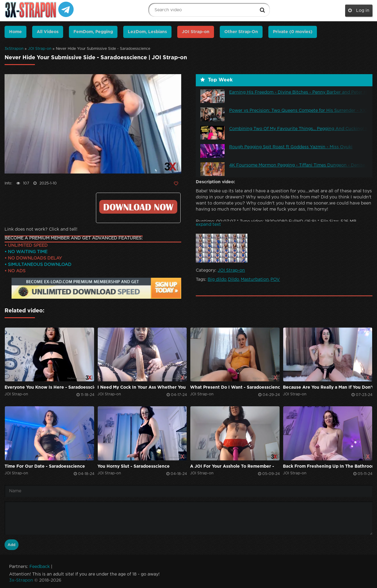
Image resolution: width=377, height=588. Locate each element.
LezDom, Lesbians (147, 32)
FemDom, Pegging (93, 32)
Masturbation (255, 280)
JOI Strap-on (40, 49)
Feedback (40, 567)
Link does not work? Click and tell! (41, 229)
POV (275, 280)
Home (15, 32)
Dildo (234, 280)
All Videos (48, 32)
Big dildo (217, 280)
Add (12, 545)
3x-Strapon (21, 580)
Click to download (138, 207)
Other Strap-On (241, 32)
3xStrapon (14, 49)
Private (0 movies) (293, 32)
